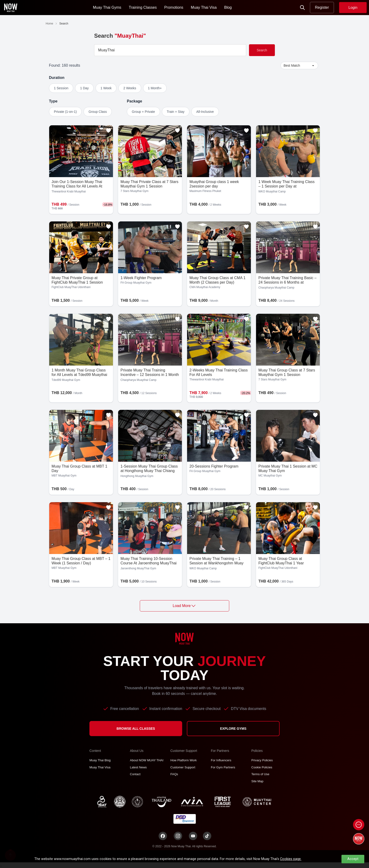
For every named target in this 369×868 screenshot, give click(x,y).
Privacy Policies (262, 760)
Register (322, 7)
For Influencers (221, 760)
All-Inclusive (205, 112)
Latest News (138, 767)
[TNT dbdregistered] (185, 819)
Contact (135, 774)
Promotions (174, 7)
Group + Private (143, 112)
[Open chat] (359, 825)
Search (262, 50)
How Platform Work (184, 760)
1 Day (84, 88)
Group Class (98, 112)
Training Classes (143, 7)
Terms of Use (260, 774)
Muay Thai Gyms (107, 7)
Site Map (257, 781)
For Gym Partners (223, 767)
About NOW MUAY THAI (147, 760)
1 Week (106, 88)
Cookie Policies (262, 767)
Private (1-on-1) (65, 112)
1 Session (61, 88)
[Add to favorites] (108, 130)
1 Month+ (155, 88)
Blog (228, 7)
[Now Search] (302, 8)
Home (49, 24)
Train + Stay (176, 112)
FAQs (174, 774)
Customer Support (183, 767)
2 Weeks (130, 88)
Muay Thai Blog (100, 760)
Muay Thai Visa (204, 7)
